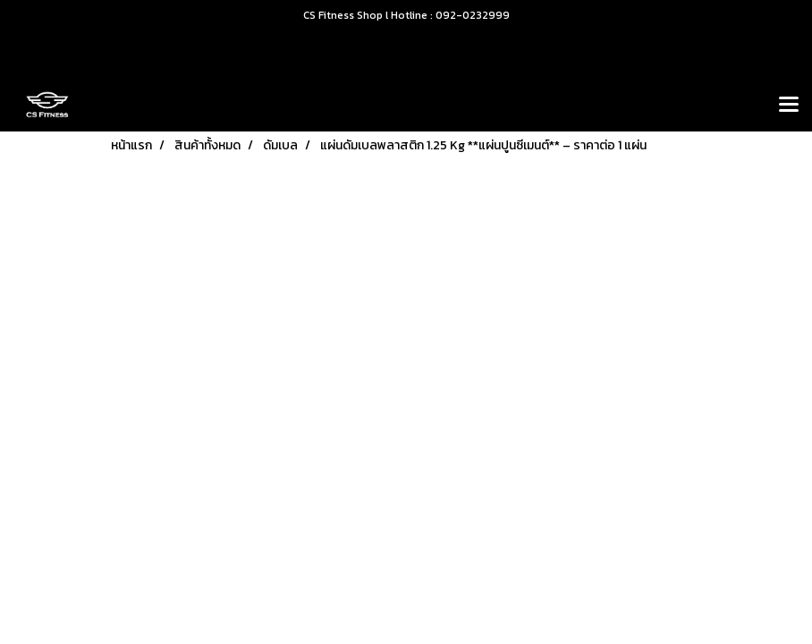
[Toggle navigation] (789, 106)
